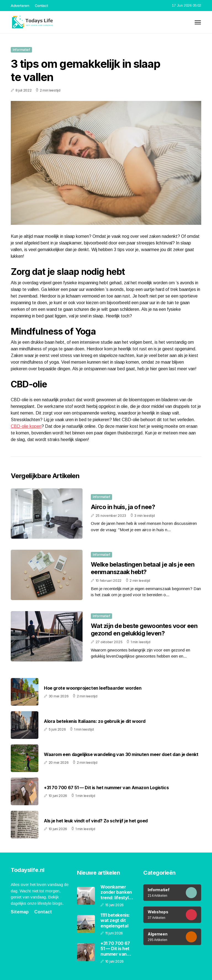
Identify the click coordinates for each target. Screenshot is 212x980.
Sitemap (20, 912)
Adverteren (20, 6)
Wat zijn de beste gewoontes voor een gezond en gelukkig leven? (144, 629)
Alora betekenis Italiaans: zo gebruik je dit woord (95, 721)
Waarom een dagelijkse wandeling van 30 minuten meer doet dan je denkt (121, 754)
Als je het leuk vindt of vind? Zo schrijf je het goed (96, 821)
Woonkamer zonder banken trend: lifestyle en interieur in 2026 (116, 892)
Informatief (21, 50)
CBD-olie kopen (26, 426)
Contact (41, 6)
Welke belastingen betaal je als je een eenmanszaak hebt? (143, 568)
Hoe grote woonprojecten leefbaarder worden (93, 688)
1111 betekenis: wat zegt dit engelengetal (115, 920)
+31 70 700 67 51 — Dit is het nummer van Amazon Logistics (106, 788)
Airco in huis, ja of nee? (123, 507)
